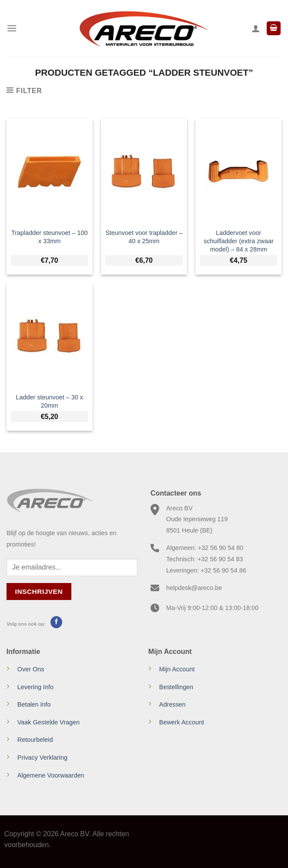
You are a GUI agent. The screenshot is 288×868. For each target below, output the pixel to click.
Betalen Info (34, 704)
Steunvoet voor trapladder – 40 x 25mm (144, 237)
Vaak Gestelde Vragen (49, 722)
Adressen (172, 704)
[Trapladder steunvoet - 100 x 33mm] (50, 171)
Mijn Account (177, 669)
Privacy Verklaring (42, 757)
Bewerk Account (182, 722)
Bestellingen (176, 687)
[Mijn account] (256, 28)
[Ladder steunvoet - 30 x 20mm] (50, 335)
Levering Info (35, 687)
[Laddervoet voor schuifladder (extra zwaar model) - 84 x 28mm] (238, 171)
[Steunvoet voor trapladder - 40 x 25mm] (144, 171)
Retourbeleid (35, 740)
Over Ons (31, 669)
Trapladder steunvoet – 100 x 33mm (49, 237)
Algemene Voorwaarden (51, 775)
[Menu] (12, 28)
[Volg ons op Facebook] (56, 622)
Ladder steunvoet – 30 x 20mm (49, 401)
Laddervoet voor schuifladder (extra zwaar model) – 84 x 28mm (239, 241)
